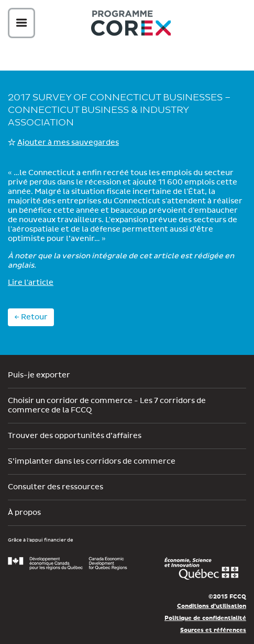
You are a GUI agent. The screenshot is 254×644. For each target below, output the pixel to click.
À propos (24, 513)
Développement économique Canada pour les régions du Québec (68, 563)
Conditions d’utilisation (212, 606)
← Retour (31, 317)
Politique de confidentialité (205, 618)
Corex (131, 25)
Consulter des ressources (56, 487)
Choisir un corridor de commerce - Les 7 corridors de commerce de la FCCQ (107, 406)
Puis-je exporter (39, 375)
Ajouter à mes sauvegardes (68, 143)
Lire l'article (31, 283)
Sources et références (213, 630)
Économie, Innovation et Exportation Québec (201, 569)
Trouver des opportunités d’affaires (75, 436)
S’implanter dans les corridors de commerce (92, 462)
